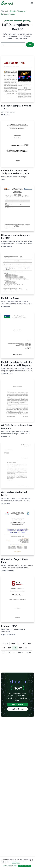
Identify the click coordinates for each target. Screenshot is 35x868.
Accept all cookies (24, 866)
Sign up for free (18, 704)
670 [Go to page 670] (26, 648)
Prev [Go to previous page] (13, 643)
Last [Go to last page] (28, 652)
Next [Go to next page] (20, 652)
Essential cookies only (10, 866)
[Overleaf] (7, 3)
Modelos (13, 11)
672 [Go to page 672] (9, 652)
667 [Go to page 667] (9, 648)
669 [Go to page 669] (20, 648)
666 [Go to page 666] (4, 648)
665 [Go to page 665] (30, 643)
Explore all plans (18, 709)
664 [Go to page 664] (24, 643)
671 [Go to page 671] (4, 652)
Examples (22, 11)
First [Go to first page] (5, 643)
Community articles (8, 14)
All (7, 11)
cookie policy (16, 863)
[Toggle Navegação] (32, 3)
